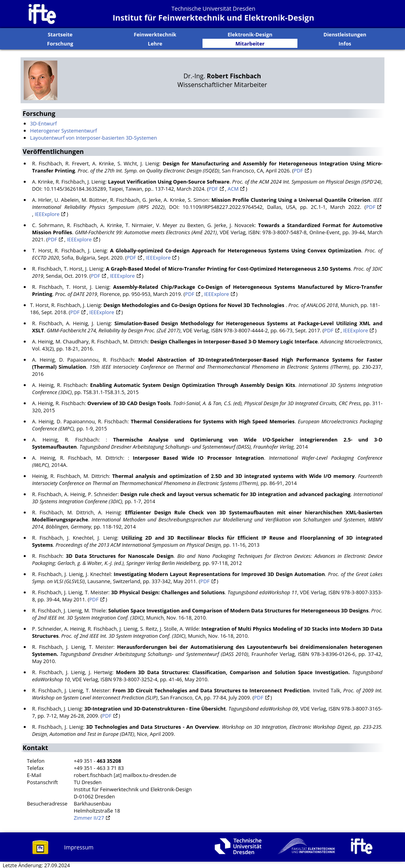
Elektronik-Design (250, 34)
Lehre (155, 43)
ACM (233, 188)
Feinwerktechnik (155, 34)
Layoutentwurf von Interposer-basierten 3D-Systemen (94, 137)
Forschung (60, 43)
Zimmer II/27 (89, 817)
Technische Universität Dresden (213, 9)
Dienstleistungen (345, 34)
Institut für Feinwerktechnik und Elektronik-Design (214, 18)
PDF (299, 170)
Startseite (60, 34)
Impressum (79, 846)
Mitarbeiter (250, 43)
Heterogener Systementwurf (63, 130)
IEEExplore (47, 213)
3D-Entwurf (44, 123)
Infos (345, 43)
